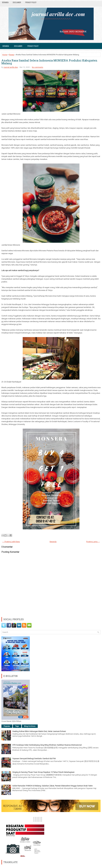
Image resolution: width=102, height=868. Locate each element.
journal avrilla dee (11, 67)
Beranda (5, 2)
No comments (38, 67)
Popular (7, 726)
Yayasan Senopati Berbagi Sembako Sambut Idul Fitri (34, 759)
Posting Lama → (93, 542)
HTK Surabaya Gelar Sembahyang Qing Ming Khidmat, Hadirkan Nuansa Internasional (47, 745)
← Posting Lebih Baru (11, 542)
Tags (17, 726)
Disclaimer (17, 2)
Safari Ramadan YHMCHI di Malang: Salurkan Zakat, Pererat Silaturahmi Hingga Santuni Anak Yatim (52, 786)
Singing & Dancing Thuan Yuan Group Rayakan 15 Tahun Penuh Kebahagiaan (43, 772)
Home (5, 55)
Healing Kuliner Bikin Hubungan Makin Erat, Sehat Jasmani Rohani (39, 731)
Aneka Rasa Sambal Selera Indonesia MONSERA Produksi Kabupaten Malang (49, 62)
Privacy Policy (31, 2)
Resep (12, 55)
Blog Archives (30, 726)
